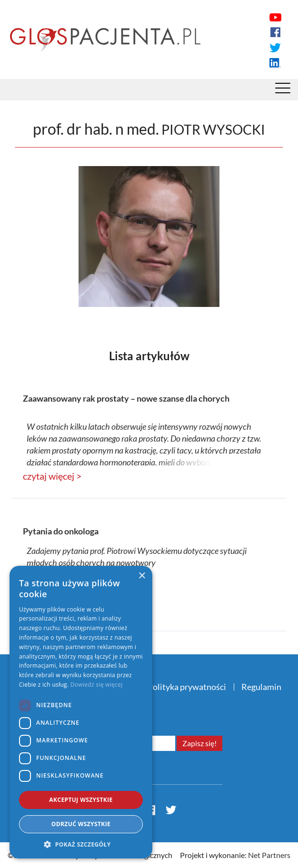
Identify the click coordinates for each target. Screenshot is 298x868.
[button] (81, 844)
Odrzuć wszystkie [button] (81, 824)
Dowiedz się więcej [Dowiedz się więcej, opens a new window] (97, 685)
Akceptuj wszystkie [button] (81, 800)
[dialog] (81, 712)
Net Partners (269, 855)
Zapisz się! (199, 743)
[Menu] (283, 90)
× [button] (142, 576)
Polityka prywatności (187, 687)
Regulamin (261, 687)
